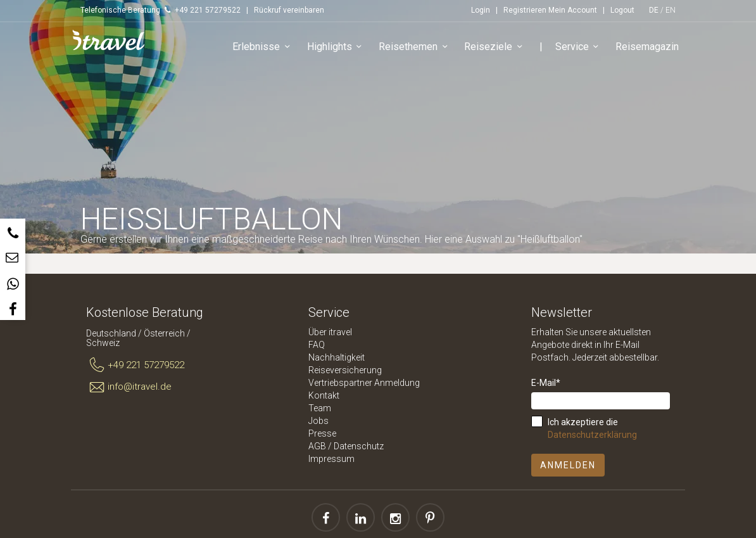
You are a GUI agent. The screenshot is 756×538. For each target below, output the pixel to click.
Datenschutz (359, 446)
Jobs (318, 421)
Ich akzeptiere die (592, 428)
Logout (622, 10)
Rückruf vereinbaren (289, 10)
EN (671, 10)
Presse (322, 433)
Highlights (337, 47)
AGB (317, 446)
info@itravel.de (129, 387)
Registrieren (525, 10)
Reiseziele (495, 47)
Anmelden (568, 465)
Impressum (331, 459)
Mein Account (573, 10)
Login (481, 10)
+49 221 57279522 (135, 366)
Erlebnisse (263, 47)
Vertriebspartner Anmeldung (364, 383)
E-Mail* (546, 383)
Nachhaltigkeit (337, 357)
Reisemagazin (647, 47)
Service (579, 47)
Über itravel (330, 332)
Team (320, 408)
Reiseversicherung (345, 370)
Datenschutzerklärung (592, 435)
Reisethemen (415, 47)
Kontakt (324, 395)
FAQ (317, 345)
